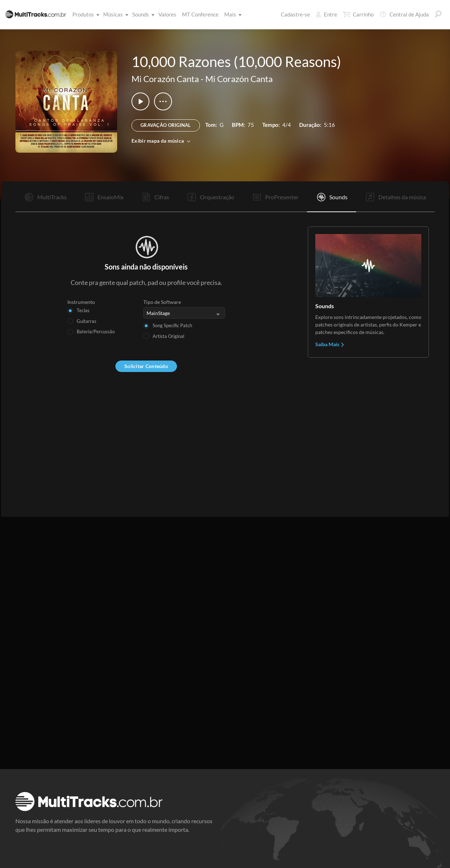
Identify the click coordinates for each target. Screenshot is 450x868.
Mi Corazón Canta (165, 79)
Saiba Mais (330, 344)
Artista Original (168, 336)
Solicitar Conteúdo (146, 366)
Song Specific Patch (172, 325)
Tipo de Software (162, 302)
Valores (167, 14)
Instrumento (81, 302)
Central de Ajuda (404, 14)
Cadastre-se (295, 14)
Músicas (114, 14)
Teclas (83, 310)
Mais (232, 14)
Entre (326, 14)
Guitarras (87, 321)
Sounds (142, 14)
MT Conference (200, 14)
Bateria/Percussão (96, 332)
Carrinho (358, 14)
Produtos (85, 14)
